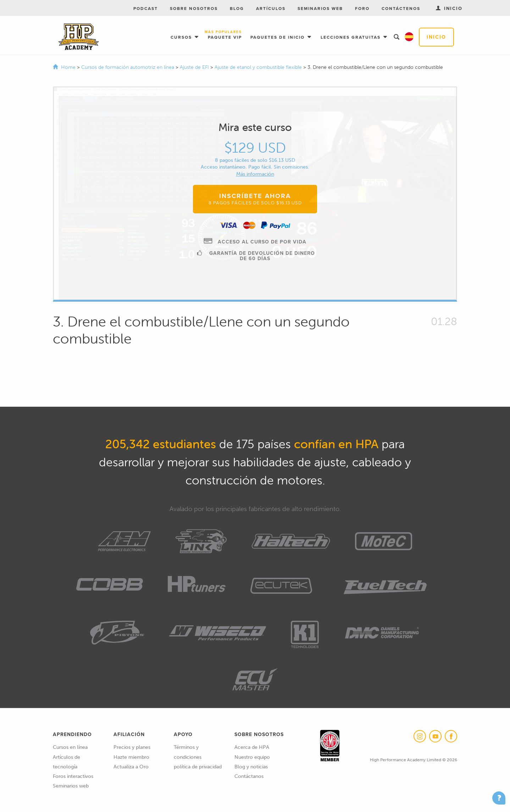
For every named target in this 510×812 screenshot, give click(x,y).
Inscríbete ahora (255, 199)
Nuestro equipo (252, 757)
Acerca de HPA (252, 747)
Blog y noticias (251, 767)
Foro (362, 9)
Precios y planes (132, 747)
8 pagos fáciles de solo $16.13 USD (255, 160)
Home (68, 67)
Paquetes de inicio (278, 37)
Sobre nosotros (194, 9)
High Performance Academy (79, 37)
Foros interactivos (73, 776)
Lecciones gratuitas (351, 37)
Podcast (146, 9)
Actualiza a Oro (131, 767)
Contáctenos (401, 9)
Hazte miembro (131, 757)
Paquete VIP (225, 35)
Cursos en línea (70, 747)
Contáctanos (249, 776)
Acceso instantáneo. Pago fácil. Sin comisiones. (255, 167)
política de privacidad (198, 767)
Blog (237, 9)
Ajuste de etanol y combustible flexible (259, 67)
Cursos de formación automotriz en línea (128, 67)
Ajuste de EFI (195, 67)
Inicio (436, 37)
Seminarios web (320, 9)
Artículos (271, 9)
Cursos (182, 37)
